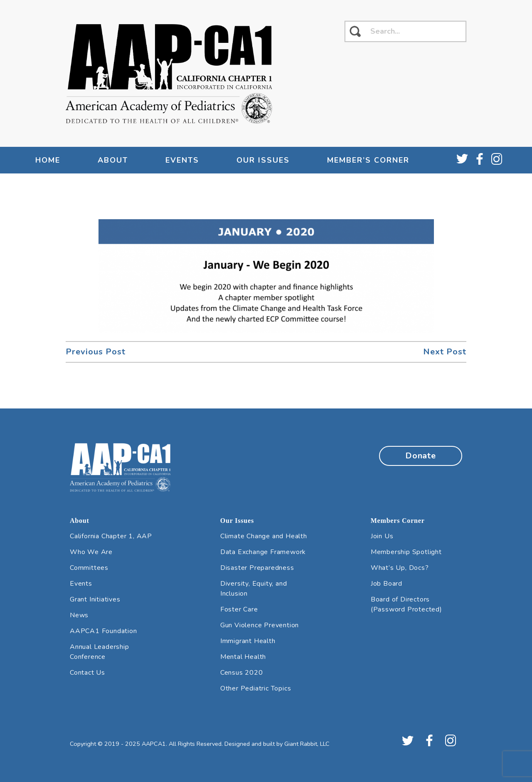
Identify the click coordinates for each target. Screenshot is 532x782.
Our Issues (263, 160)
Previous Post (96, 352)
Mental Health (243, 657)
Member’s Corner (368, 160)
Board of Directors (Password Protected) (406, 604)
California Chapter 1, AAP (111, 536)
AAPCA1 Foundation (103, 631)
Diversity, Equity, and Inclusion (254, 589)
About (113, 160)
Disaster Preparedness (257, 568)
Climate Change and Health (264, 536)
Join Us (382, 536)
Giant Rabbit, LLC (307, 744)
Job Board (387, 584)
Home (48, 160)
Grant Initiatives (95, 599)
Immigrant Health (248, 641)
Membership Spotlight (406, 552)
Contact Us (87, 673)
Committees (89, 568)
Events (182, 160)
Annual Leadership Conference (100, 652)
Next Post (445, 352)
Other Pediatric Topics (256, 688)
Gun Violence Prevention (260, 625)
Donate (421, 456)
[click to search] (355, 31)
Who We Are (91, 552)
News (79, 615)
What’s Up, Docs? (400, 568)
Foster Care (239, 609)
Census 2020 (242, 673)
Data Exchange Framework (263, 552)
